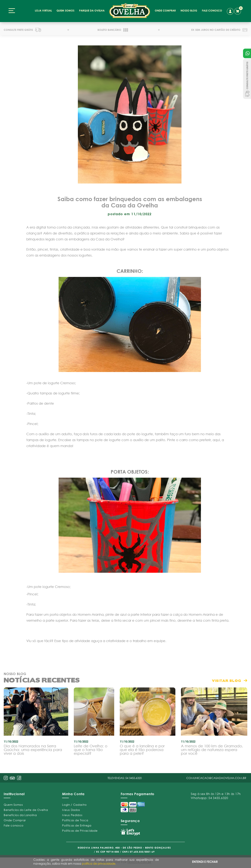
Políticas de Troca (75, 820)
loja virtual (43, 10)
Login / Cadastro (74, 805)
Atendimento (247, 53)
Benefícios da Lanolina (20, 815)
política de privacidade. (99, 863)
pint (12, 778)
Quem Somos (13, 805)
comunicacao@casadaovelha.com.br (216, 778)
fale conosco (212, 10)
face (19, 778)
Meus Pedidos (72, 815)
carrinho (238, 11)
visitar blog (227, 681)
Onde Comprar (15, 820)
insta (6, 778)
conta (230, 11)
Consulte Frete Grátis (247, 79)
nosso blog (189, 10)
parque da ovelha (92, 10)
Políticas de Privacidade (80, 831)
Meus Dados (71, 810)
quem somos (65, 10)
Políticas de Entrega (77, 825)
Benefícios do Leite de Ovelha (26, 810)
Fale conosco (14, 825)
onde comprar (165, 10)
